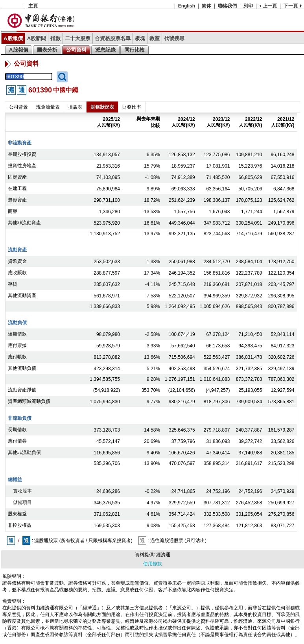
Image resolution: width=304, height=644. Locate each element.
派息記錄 (105, 50)
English (187, 6)
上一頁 (270, 6)
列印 (248, 6)
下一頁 (291, 6)
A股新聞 (37, 38)
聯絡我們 (227, 6)
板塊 (140, 38)
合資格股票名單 (113, 38)
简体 (206, 6)
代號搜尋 (174, 38)
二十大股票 (78, 38)
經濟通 (163, 555)
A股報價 (13, 38)
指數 (55, 38)
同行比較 (134, 50)
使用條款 (153, 564)
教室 (155, 38)
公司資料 (76, 50)
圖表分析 (47, 50)
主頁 (33, 6)
